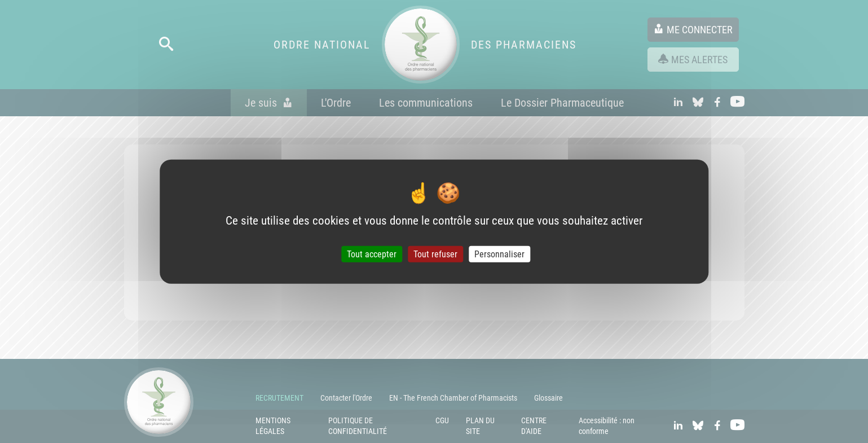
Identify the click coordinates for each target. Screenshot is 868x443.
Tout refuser (435, 254)
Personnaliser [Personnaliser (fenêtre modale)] (499, 254)
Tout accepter (372, 254)
